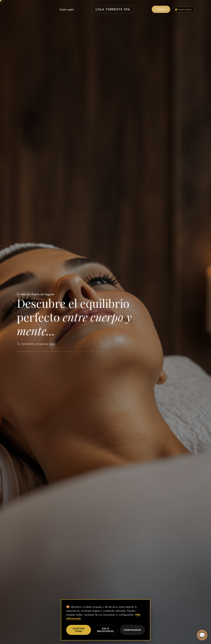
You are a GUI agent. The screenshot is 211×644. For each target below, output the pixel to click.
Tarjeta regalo (66, 9)
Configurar (132, 630)
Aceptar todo (79, 630)
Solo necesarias (106, 630)
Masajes (21, 9)
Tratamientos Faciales (42, 9)
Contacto (161, 9)
